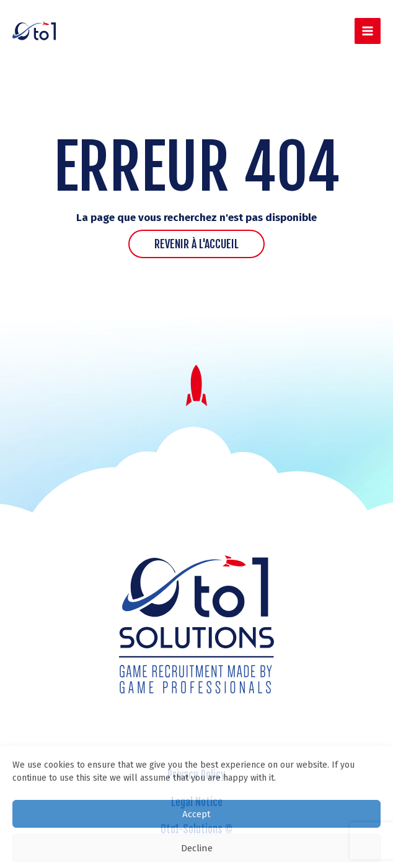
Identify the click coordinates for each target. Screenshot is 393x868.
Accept (196, 814)
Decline (197, 848)
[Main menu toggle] (368, 31)
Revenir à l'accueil (196, 244)
